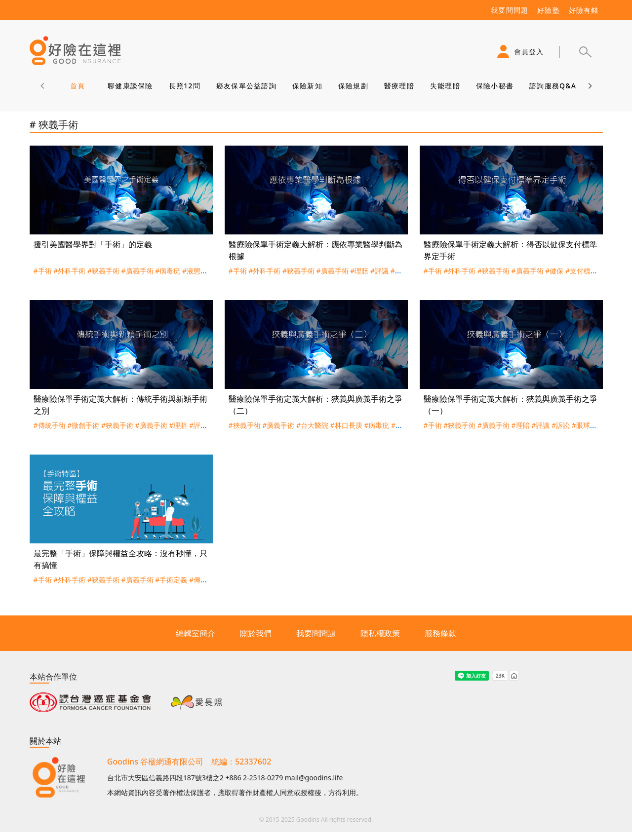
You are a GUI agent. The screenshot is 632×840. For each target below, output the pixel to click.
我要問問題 (316, 633)
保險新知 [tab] (307, 86)
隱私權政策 (380, 633)
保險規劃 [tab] (353, 86)
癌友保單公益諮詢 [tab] (246, 86)
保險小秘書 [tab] (494, 86)
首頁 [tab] (77, 86)
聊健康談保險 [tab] (130, 86)
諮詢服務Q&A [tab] (553, 86)
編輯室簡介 (196, 633)
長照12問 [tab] (184, 86)
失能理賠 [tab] (445, 86)
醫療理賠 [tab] (399, 86)
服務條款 (440, 633)
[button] (585, 52)
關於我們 (256, 633)
